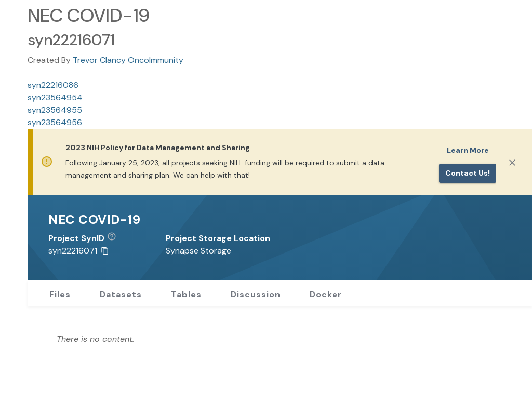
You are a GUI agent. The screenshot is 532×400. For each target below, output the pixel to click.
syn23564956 (55, 122)
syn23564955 (55, 110)
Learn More (468, 150)
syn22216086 (53, 85)
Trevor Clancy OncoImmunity (128, 60)
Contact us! (468, 173)
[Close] (512, 163)
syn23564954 (55, 97)
